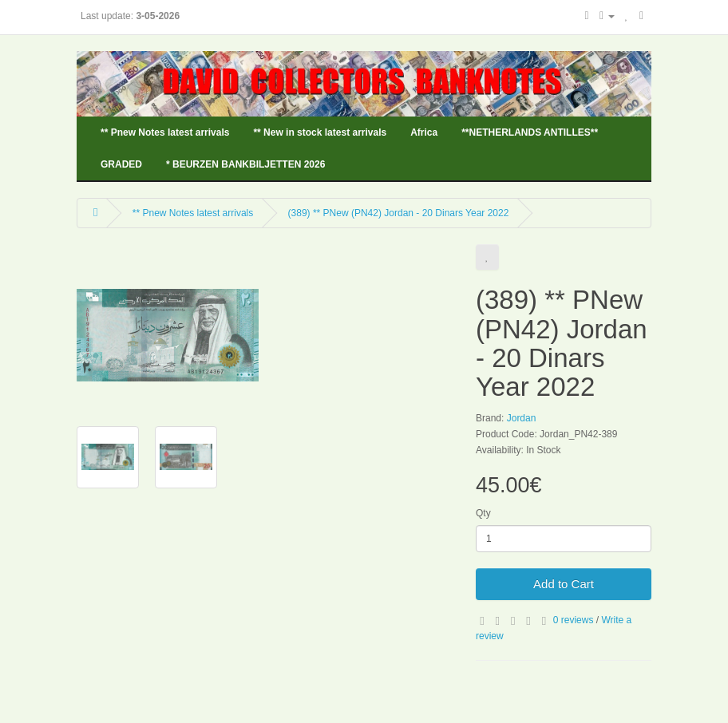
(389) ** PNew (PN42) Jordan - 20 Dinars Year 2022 (399, 213)
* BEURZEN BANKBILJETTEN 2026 (245, 164)
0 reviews (574, 620)
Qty (483, 513)
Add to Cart (564, 584)
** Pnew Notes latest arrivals (165, 132)
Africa (424, 132)
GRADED (121, 164)
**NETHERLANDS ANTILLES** (530, 132)
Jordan (522, 418)
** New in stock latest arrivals (320, 132)
